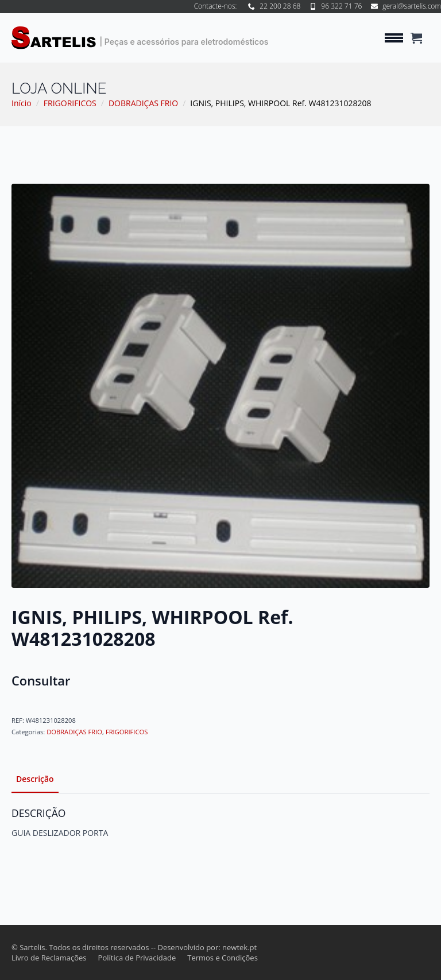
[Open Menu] (394, 38)
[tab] (35, 779)
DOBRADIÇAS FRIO (143, 103)
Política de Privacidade (137, 958)
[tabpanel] (220, 823)
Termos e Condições (223, 958)
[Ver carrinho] (416, 38)
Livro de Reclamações (49, 958)
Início (22, 103)
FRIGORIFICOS (70, 103)
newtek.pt (239, 947)
